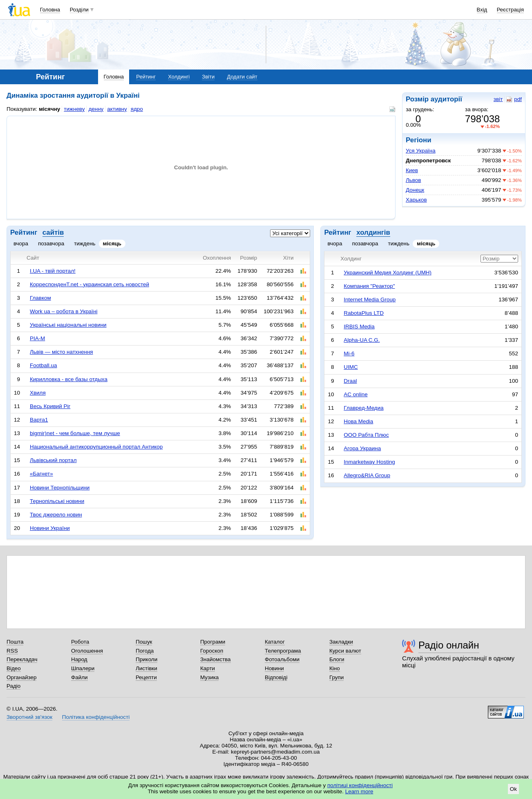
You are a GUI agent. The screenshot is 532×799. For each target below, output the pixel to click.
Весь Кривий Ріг (50, 406)
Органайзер (21, 677)
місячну (49, 109)
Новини (274, 668)
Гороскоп (212, 651)
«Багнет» (41, 474)
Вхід (482, 10)
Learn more (359, 791)
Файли (79, 677)
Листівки (146, 668)
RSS (12, 651)
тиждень (85, 244)
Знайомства (216, 659)
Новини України (50, 528)
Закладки (341, 642)
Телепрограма (283, 651)
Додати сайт (242, 77)
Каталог (275, 642)
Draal (350, 381)
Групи (336, 677)
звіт (498, 99)
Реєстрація (510, 10)
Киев (412, 170)
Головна (50, 10)
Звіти (208, 77)
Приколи (146, 659)
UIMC (351, 367)
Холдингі (179, 77)
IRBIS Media (359, 327)
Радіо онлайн (449, 645)
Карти (208, 668)
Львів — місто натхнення (61, 352)
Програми (213, 642)
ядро (137, 109)
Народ (79, 659)
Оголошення (87, 651)
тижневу (74, 109)
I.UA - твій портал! (53, 271)
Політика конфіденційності (96, 717)
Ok (513, 789)
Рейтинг (146, 77)
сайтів (53, 232)
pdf (514, 99)
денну (96, 109)
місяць (112, 244)
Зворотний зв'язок (29, 717)
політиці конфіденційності (360, 785)
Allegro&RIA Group (367, 475)
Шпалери (83, 668)
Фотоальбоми (282, 659)
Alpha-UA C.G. (362, 340)
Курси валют (345, 651)
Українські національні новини (68, 325)
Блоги (337, 659)
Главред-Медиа (363, 408)
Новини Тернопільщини (60, 488)
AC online (355, 394)
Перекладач (22, 659)
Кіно (335, 668)
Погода (145, 651)
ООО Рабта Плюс (366, 435)
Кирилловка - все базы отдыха (69, 379)
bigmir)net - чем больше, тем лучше (75, 433)
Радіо (13, 686)
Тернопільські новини (57, 501)
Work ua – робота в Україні (64, 311)
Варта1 (39, 420)
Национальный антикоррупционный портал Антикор (96, 447)
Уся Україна (421, 151)
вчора (21, 244)
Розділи (79, 10)
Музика (209, 677)
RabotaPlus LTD (364, 313)
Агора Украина (362, 448)
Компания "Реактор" (369, 286)
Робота (80, 642)
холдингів (373, 232)
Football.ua (44, 365)
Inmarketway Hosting (369, 462)
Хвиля (38, 393)
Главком (40, 298)
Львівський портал (53, 460)
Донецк (415, 190)
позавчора (51, 244)
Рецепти (146, 677)
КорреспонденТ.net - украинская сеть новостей (89, 284)
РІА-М (37, 338)
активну (117, 109)
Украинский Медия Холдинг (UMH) (388, 273)
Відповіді (276, 677)
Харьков (416, 200)
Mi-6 (349, 353)
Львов (413, 180)
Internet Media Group (370, 300)
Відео (14, 668)
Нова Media (358, 421)
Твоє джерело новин (56, 515)
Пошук (144, 642)
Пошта (15, 642)
